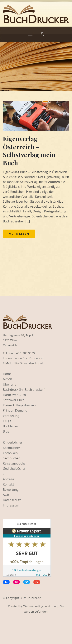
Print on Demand (15, 410)
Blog (6, 431)
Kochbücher (12, 448)
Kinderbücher (13, 442)
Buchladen (10, 426)
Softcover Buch (14, 400)
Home (7, 374)
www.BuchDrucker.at (29, 358)
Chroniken (10, 453)
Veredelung (11, 416)
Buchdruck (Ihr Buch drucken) (24, 390)
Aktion (7, 379)
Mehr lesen (19, 234)
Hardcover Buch (14, 395)
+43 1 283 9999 (25, 353)
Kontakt (8, 484)
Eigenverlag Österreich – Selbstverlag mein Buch (29, 151)
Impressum (11, 505)
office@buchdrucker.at (28, 363)
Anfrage (8, 479)
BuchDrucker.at (30, 598)
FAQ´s (7, 421)
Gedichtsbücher (14, 469)
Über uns (9, 384)
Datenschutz (12, 500)
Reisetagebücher (15, 463)
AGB (6, 495)
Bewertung (11, 490)
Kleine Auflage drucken (19, 405)
